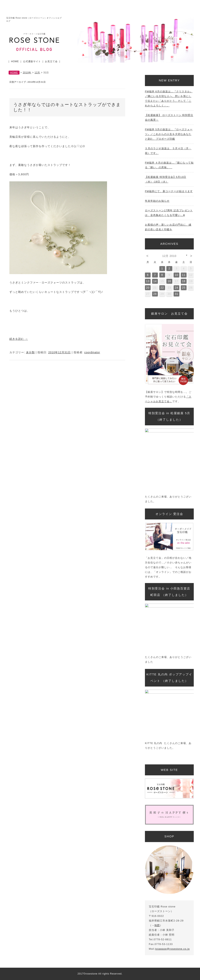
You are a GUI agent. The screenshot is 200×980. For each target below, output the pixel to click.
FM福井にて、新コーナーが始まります (169, 191)
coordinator (92, 352)
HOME (15, 61)
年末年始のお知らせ (157, 201)
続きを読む (19, 339)
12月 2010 (169, 256)
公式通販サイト (32, 61)
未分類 (30, 352)
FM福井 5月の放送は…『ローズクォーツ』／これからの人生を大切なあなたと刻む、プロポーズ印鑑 (169, 134)
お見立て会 (51, 61)
